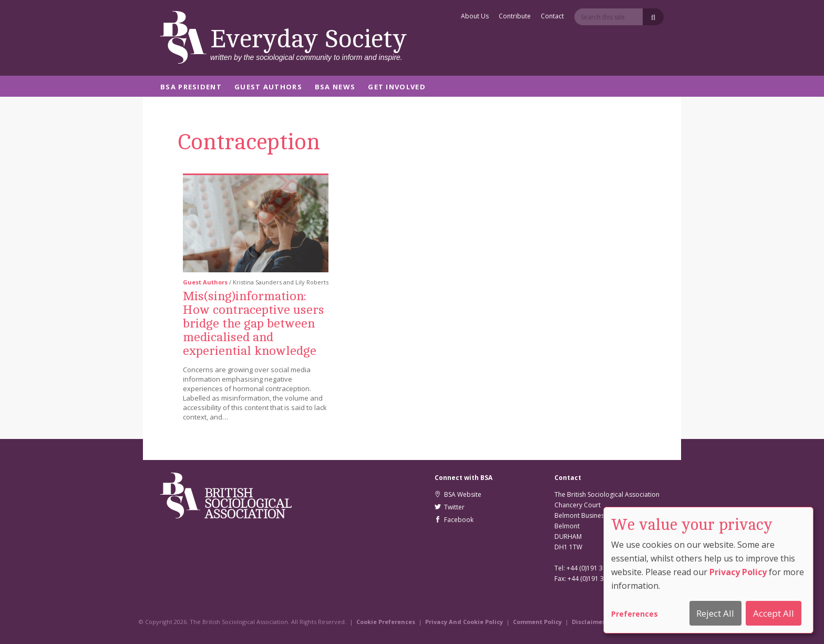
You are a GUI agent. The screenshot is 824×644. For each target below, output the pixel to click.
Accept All (774, 613)
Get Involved (397, 88)
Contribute (515, 17)
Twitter (450, 507)
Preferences (635, 614)
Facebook (454, 520)
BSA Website (458, 494)
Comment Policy (537, 622)
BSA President (191, 88)
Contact (552, 17)
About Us (475, 17)
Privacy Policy (738, 572)
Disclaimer (588, 622)
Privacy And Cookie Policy (464, 622)
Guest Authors (268, 88)
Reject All (715, 613)
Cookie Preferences (386, 622)
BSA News (335, 88)
